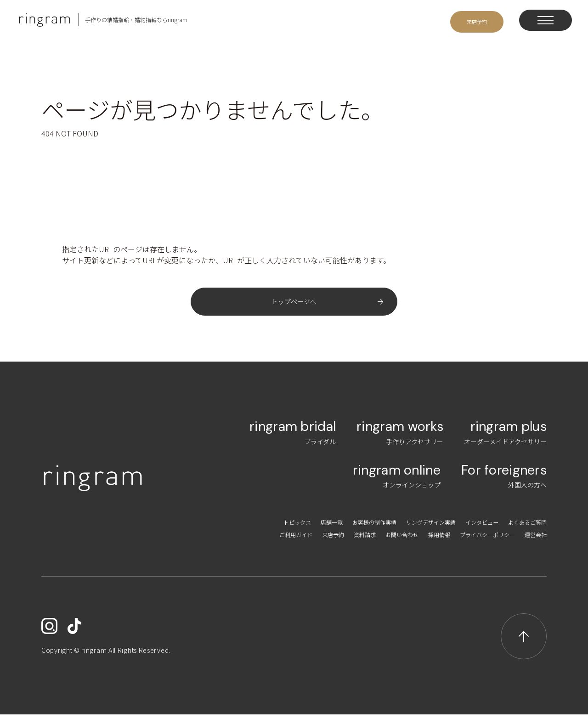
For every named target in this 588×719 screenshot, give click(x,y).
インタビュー (473, 527)
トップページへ (294, 304)
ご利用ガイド (264, 539)
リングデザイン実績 (415, 527)
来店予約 (305, 539)
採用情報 (424, 539)
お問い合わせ (383, 539)
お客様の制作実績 (351, 527)
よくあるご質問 (524, 527)
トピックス (264, 527)
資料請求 (341, 539)
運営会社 (534, 539)
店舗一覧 (302, 527)
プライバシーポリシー (479, 539)
